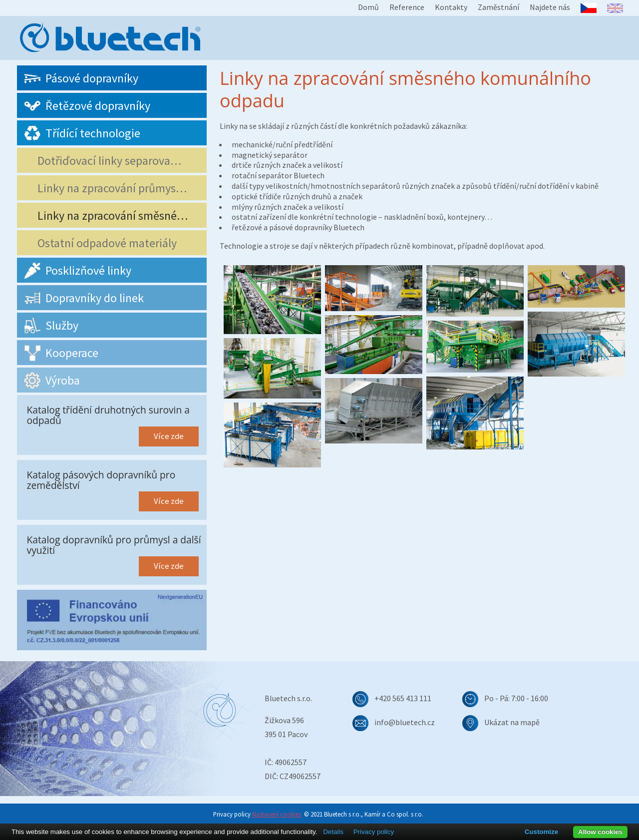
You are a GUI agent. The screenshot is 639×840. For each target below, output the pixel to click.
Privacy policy (374, 832)
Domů (368, 7)
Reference (407, 7)
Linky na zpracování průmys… (108, 188)
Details (333, 832)
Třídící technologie (80, 133)
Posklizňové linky (75, 271)
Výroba (50, 381)
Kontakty (451, 7)
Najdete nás (550, 7)
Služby (49, 326)
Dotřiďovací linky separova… (105, 161)
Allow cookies (600, 832)
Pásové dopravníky (79, 78)
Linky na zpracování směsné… (109, 215)
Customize (541, 832)
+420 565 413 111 (403, 698)
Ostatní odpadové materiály (103, 243)
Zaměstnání (498, 7)
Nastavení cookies (277, 814)
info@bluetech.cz (405, 722)
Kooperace (59, 353)
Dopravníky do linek (82, 298)
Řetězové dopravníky (85, 106)
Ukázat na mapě (512, 722)
